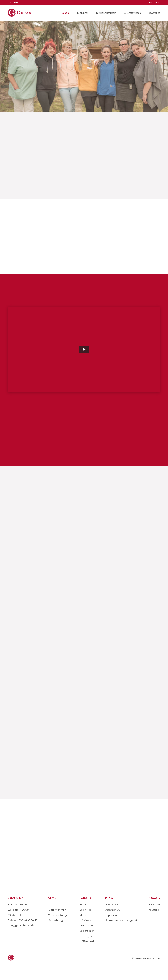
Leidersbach (87, 931)
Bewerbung (154, 13)
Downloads (112, 904)
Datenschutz (113, 910)
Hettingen (86, 936)
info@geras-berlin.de (21, 925)
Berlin (83, 904)
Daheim (65, 13)
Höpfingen (86, 920)
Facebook (154, 904)
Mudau (84, 915)
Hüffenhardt (87, 941)
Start (51, 904)
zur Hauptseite (14, 2)
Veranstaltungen (132, 13)
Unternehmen (57, 910)
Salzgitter (85, 910)
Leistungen (83, 13)
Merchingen (87, 925)
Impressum (112, 915)
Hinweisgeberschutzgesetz (122, 920)
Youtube (154, 910)
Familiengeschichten (106, 13)
